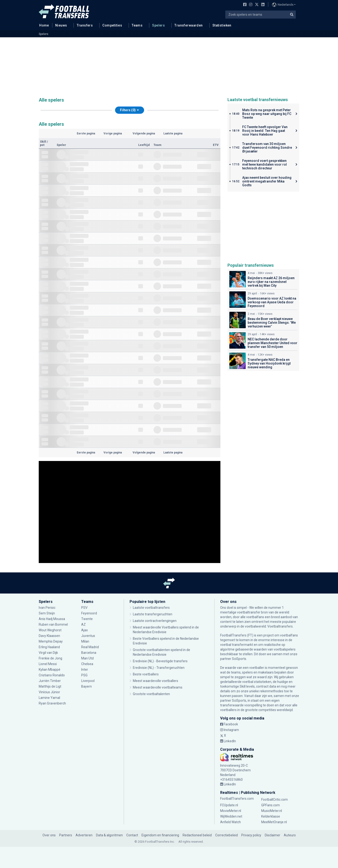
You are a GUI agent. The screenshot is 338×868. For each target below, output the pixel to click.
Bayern (86, 686)
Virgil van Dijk (49, 653)
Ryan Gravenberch (52, 703)
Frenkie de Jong (50, 658)
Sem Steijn (47, 613)
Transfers (85, 25)
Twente (87, 619)
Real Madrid (90, 647)
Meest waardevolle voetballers (156, 681)
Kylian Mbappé (50, 670)
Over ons (49, 835)
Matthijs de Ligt (50, 686)
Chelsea (87, 664)
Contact (132, 835)
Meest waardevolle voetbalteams (158, 687)
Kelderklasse (271, 816)
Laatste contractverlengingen (155, 621)
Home (43, 25)
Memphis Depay (51, 641)
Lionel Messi (48, 664)
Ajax (84, 630)
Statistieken (222, 25)
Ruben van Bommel (53, 624)
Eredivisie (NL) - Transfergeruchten (159, 668)
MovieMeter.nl (231, 811)
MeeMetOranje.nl (274, 822)
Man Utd (87, 658)
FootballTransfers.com (237, 799)
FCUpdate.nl (229, 805)
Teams (137, 25)
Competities (112, 25)
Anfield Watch (230, 822)
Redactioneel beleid (197, 835)
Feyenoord (89, 613)
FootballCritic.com (275, 799)
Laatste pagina (173, 133)
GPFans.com (271, 805)
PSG (84, 675)
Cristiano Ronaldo (52, 675)
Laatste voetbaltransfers (151, 608)
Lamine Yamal (49, 698)
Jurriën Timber (50, 681)
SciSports (239, 659)
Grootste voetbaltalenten (151, 694)
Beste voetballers (146, 674)
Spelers (158, 25)
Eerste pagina (86, 133)
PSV (84, 608)
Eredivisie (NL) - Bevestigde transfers (160, 661)
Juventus (88, 636)
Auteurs (290, 835)
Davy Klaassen (49, 636)
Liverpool (88, 681)
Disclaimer (273, 835)
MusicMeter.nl (272, 811)
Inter (85, 670)
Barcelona (89, 653)
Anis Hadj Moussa (52, 619)
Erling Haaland (49, 647)
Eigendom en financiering (160, 835)
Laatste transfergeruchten (153, 614)
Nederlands (283, 5)
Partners (66, 835)
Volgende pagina (144, 133)
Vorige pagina (113, 133)
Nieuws (61, 25)
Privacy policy (251, 835)
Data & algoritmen (109, 835)
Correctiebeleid (227, 835)
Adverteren (84, 835)
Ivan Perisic (47, 608)
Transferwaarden (188, 25)
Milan (85, 641)
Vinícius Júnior (49, 692)
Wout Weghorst (50, 630)
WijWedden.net (231, 816)
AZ (83, 624)
